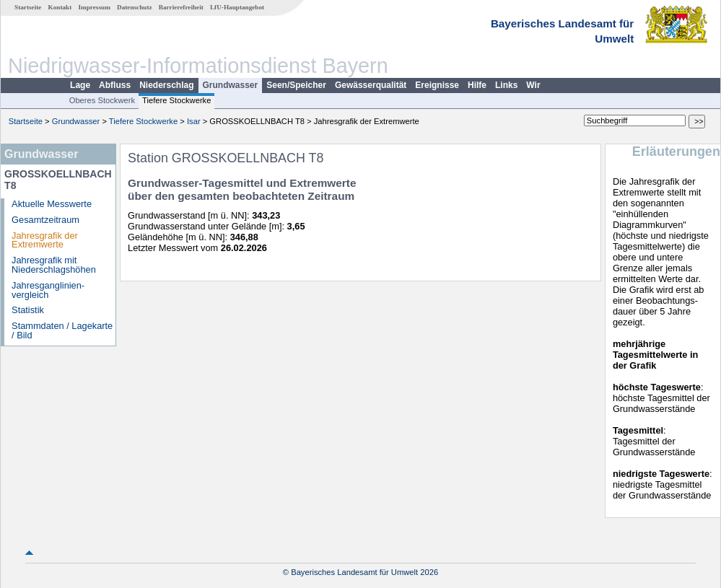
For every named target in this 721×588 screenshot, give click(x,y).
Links (506, 85)
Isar (194, 121)
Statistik (28, 310)
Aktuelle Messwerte (52, 204)
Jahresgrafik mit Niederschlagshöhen (54, 265)
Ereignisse (437, 85)
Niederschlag (166, 85)
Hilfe (477, 85)
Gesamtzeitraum (45, 220)
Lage (80, 85)
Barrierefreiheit (181, 7)
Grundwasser (231, 85)
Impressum (95, 7)
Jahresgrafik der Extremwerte (45, 240)
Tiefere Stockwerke (176, 100)
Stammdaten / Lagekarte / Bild (62, 330)
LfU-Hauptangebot (237, 7)
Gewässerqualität (371, 85)
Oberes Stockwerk (102, 100)
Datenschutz (135, 7)
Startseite (28, 7)
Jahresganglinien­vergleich (48, 290)
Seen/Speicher (296, 85)
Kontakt (60, 7)
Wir (533, 85)
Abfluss (115, 85)
